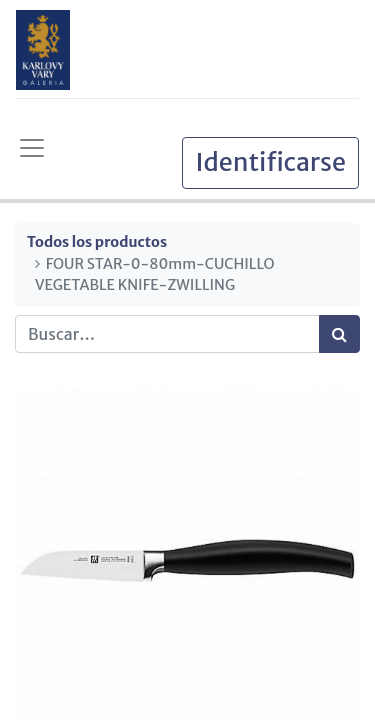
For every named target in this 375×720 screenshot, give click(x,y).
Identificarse (270, 162)
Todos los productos (97, 242)
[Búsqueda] (339, 334)
